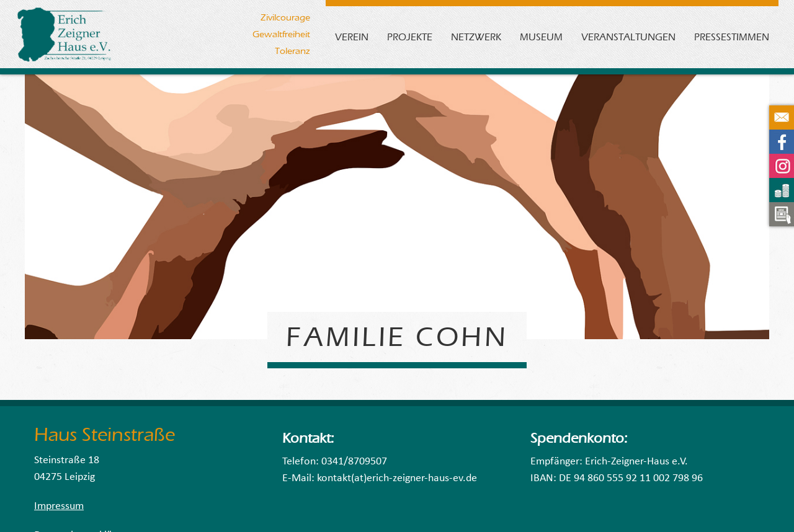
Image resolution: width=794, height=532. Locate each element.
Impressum (59, 506)
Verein (352, 37)
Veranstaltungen (628, 37)
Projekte (410, 37)
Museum (541, 37)
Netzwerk (476, 37)
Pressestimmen (732, 37)
